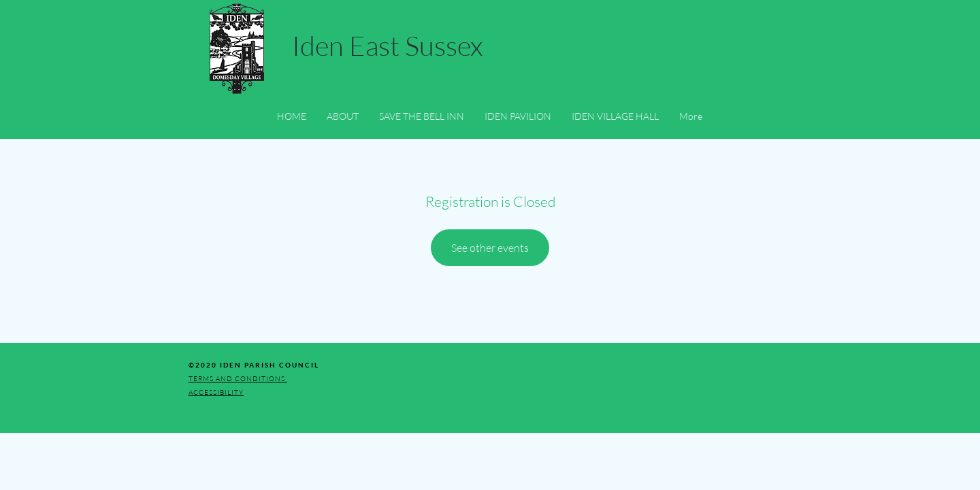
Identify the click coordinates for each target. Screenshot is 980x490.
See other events (490, 248)
